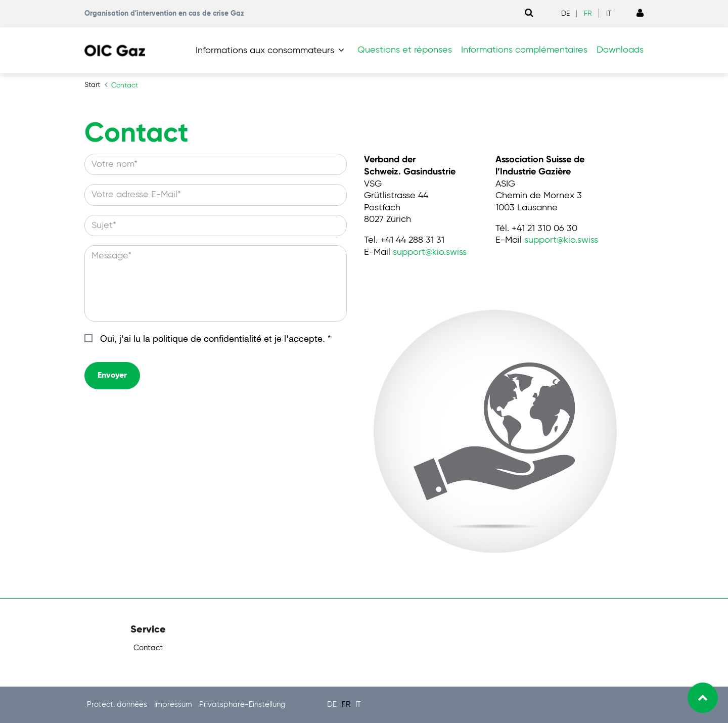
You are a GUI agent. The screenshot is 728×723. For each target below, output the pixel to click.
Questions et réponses (405, 50)
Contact (148, 648)
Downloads (620, 50)
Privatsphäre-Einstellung (242, 705)
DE (565, 14)
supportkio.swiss (430, 252)
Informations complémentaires (524, 50)
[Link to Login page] (640, 14)
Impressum (174, 705)
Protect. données (118, 705)
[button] (272, 51)
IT (609, 14)
